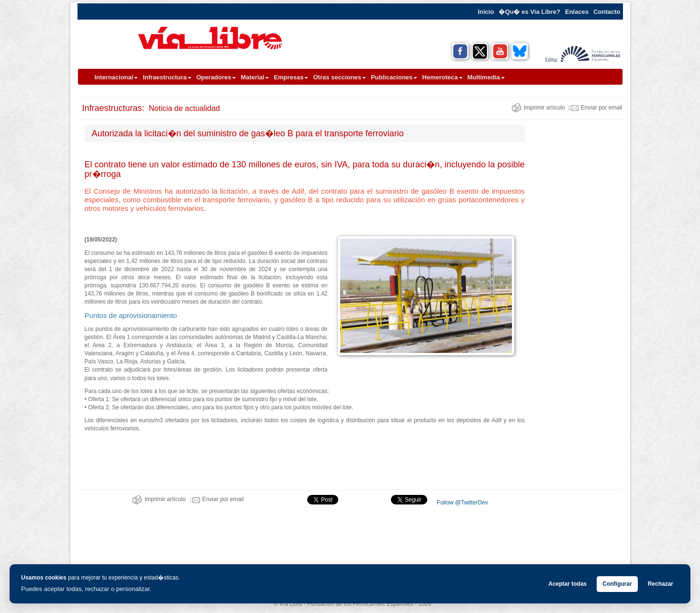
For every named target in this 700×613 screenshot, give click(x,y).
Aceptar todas (567, 584)
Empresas (291, 77)
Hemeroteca (442, 77)
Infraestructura (167, 77)
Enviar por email (595, 108)
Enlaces (577, 12)
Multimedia (486, 77)
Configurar (617, 584)
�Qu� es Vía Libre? (529, 12)
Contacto (607, 12)
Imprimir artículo (538, 108)
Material (255, 77)
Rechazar (661, 584)
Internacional (117, 77)
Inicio (486, 12)
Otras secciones (339, 77)
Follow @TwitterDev (462, 503)
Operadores (216, 77)
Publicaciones (394, 77)
